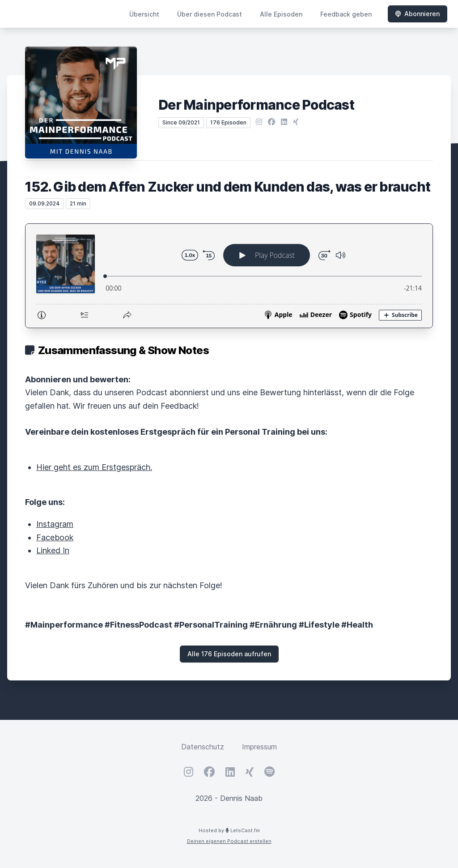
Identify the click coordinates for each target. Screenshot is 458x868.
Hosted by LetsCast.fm (229, 830)
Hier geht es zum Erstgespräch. (94, 467)
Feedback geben (346, 14)
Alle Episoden (281, 14)
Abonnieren (418, 14)
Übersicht (144, 14)
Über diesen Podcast (210, 14)
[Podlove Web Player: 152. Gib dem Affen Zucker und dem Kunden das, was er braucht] (229, 276)
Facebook (55, 537)
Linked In (53, 550)
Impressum (259, 747)
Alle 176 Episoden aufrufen (229, 654)
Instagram (55, 524)
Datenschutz (203, 747)
